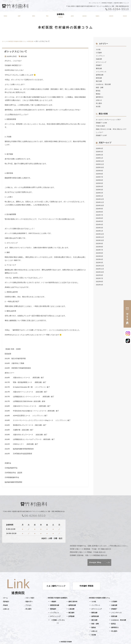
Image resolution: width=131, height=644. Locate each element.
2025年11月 (100, 164)
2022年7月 (100, 278)
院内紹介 (33, 15)
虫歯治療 (99, 59)
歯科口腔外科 (73, 601)
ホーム (5, 15)
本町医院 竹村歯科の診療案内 (58, 598)
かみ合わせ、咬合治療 (104, 84)
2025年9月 (100, 171)
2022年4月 (100, 285)
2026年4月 (100, 148)
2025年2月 (100, 193)
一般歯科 (53, 601)
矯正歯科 (72, 613)
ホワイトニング (101, 62)
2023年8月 (100, 247)
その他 (98, 49)
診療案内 (61, 15)
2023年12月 (100, 234)
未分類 (98, 106)
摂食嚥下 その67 (102, 135)
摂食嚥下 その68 (102, 123)
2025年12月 (100, 161)
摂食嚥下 (99, 65)
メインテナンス (101, 72)
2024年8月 (100, 212)
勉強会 (98, 94)
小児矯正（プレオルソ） (58, 622)
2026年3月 (100, 152)
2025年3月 (100, 190)
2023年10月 (100, 240)
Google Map (95, 562)
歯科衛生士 (100, 97)
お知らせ (98, 15)
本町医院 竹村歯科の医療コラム (100, 598)
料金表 (73, 15)
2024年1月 (100, 231)
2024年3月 (100, 228)
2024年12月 (100, 199)
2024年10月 (100, 205)
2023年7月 (100, 250)
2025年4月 (100, 186)
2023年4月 (100, 259)
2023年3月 (100, 262)
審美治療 (24, 56)
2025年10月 (100, 167)
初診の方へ (47, 15)
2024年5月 (100, 221)
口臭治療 (72, 609)
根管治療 (99, 78)
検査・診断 (100, 87)
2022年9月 (100, 275)
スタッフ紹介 (19, 15)
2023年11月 (100, 237)
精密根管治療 (55, 605)
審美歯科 (53, 609)
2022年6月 (100, 281)
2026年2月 (100, 155)
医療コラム (112, 15)
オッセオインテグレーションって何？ (109, 120)
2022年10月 (100, 272)
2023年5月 (100, 256)
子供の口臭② (101, 126)
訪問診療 (72, 616)
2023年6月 (100, 253)
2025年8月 (100, 174)
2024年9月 (100, 209)
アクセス (85, 15)
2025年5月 (100, 183)
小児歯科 (99, 53)
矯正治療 (99, 81)
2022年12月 (100, 266)
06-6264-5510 (34, 516)
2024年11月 (100, 202)
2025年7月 (100, 177)
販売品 (98, 91)
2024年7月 (100, 215)
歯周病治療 (100, 75)
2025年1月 (100, 196)
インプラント (101, 56)
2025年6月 (100, 180)
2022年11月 (100, 269)
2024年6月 (100, 218)
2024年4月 (100, 224)
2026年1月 (100, 158)
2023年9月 (100, 243)
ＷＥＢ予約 (127, 314)
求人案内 (99, 103)
